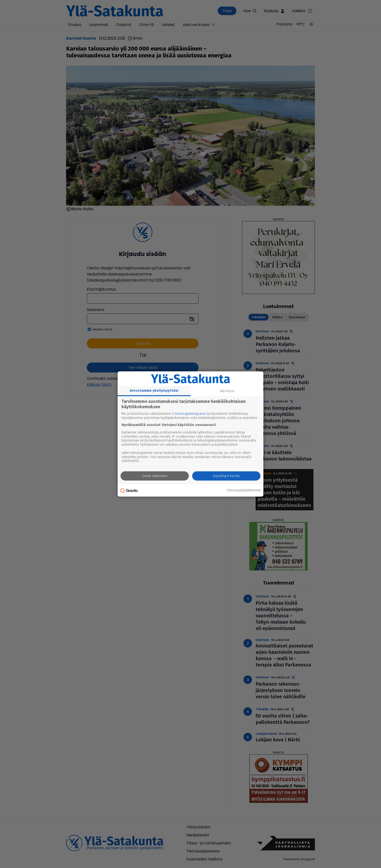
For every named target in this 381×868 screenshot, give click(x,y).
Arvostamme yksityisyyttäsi (154, 390)
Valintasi (227, 391)
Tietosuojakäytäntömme (244, 490)
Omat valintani (155, 476)
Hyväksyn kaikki (226, 476)
